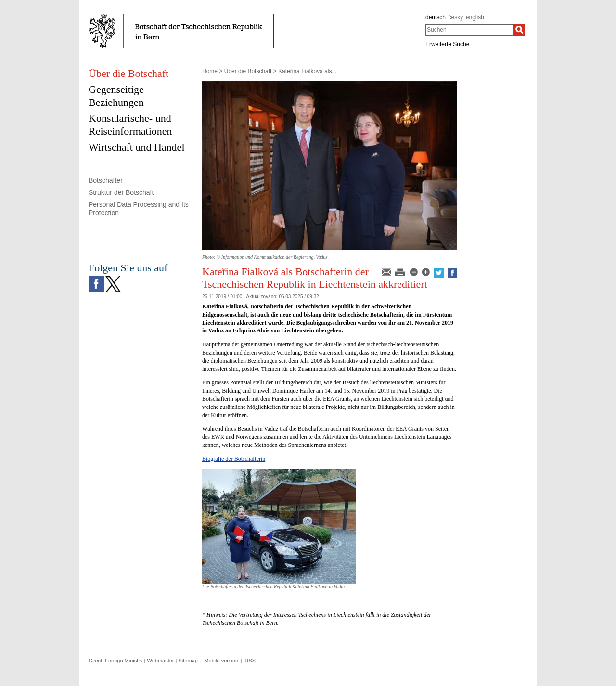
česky (456, 17)
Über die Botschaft (248, 71)
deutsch (436, 17)
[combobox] (469, 30)
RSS (250, 661)
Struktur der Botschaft (121, 192)
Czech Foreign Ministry (115, 661)
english (475, 17)
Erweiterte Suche (447, 44)
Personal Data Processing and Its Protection (139, 209)
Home (210, 71)
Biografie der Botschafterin (234, 459)
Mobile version (221, 661)
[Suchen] (519, 30)
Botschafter (106, 180)
